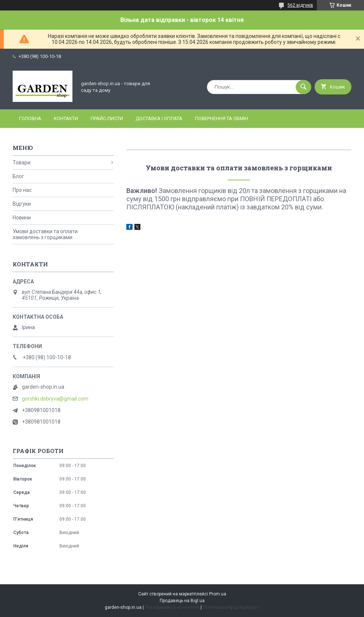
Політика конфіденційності (231, 607)
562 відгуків (300, 5)
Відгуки (22, 204)
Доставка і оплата (159, 118)
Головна (30, 118)
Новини (22, 218)
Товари (22, 163)
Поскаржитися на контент (172, 607)
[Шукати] (303, 87)
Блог (18, 176)
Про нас (22, 190)
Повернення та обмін (222, 118)
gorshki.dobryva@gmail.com (55, 399)
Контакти (66, 118)
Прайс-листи (107, 118)
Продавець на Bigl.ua (182, 601)
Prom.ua (218, 594)
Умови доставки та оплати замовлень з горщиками (45, 234)
